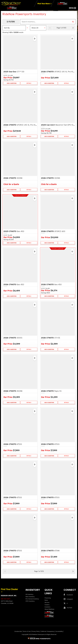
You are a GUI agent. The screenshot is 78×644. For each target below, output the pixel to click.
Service (47, 602)
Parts (46, 600)
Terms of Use (27, 631)
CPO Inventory (30, 601)
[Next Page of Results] (73, 28)
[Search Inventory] (73, 22)
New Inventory (30, 597)
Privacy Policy (36, 631)
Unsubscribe (18, 631)
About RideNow (49, 609)
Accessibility (59, 631)
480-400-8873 (6, 599)
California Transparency (48, 631)
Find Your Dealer (9, 590)
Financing (48, 598)
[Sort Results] (14, 28)
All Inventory (30, 594)
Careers (47, 605)
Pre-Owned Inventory (32, 599)
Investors (47, 607)
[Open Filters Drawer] (11, 22)
